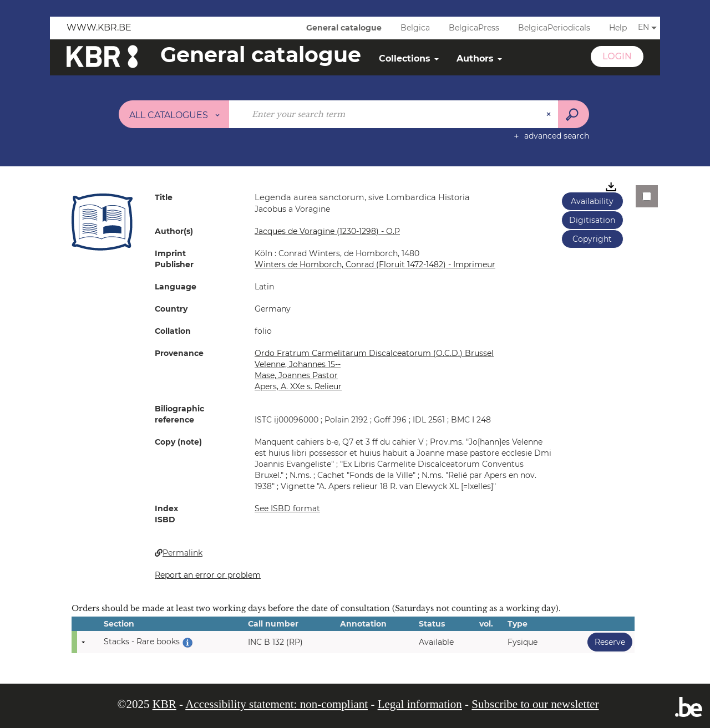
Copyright (592, 239)
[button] (102, 222)
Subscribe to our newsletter (535, 704)
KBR (164, 704)
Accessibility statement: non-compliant (277, 704)
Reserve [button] (606, 642)
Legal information (420, 704)
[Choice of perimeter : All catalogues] (174, 114)
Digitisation (592, 220)
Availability (592, 201)
